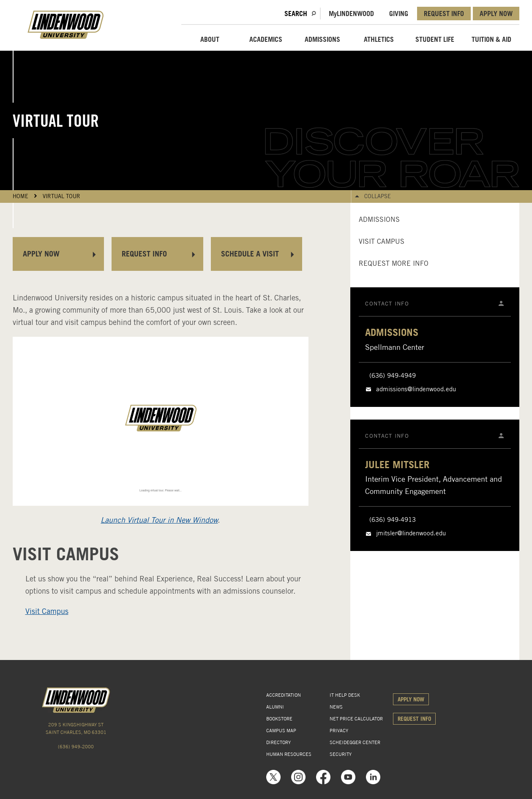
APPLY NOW (496, 14)
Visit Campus (47, 611)
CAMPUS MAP (281, 731)
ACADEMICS (266, 39)
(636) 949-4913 (393, 520)
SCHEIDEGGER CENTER (355, 742)
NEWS (336, 707)
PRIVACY (339, 731)
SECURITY (341, 754)
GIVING (399, 14)
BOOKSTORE (279, 719)
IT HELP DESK (345, 695)
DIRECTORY (278, 742)
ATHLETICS (379, 39)
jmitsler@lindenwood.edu (411, 533)
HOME (20, 196)
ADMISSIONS (322, 39)
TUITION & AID (491, 39)
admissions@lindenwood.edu (416, 389)
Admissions (379, 220)
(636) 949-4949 (393, 376)
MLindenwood (351, 14)
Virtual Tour (61, 196)
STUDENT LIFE (435, 39)
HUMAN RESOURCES (289, 754)
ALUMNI (275, 707)
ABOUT (210, 39)
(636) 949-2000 (76, 747)
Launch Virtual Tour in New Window (159, 520)
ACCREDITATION (284, 695)
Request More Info (394, 263)
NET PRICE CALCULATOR (356, 719)
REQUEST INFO (444, 14)
